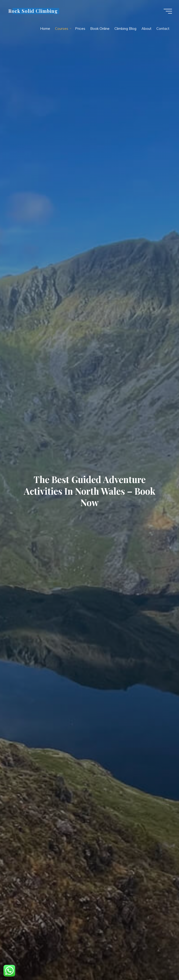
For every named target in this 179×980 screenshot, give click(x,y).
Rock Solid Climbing (33, 11)
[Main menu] (168, 11)
